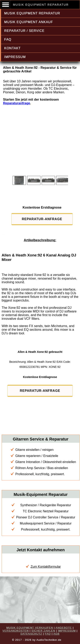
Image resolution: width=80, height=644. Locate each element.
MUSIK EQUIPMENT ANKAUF (29, 22)
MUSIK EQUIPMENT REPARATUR (32, 13)
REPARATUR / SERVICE (24, 31)
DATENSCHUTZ (31, 634)
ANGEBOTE (64, 628)
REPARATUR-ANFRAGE (42, 219)
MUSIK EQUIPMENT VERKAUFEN (30, 628)
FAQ (8, 39)
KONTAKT (12, 48)
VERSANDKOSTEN (15, 631)
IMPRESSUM (15, 57)
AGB (56, 634)
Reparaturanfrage (17, 103)
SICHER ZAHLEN (43, 631)
